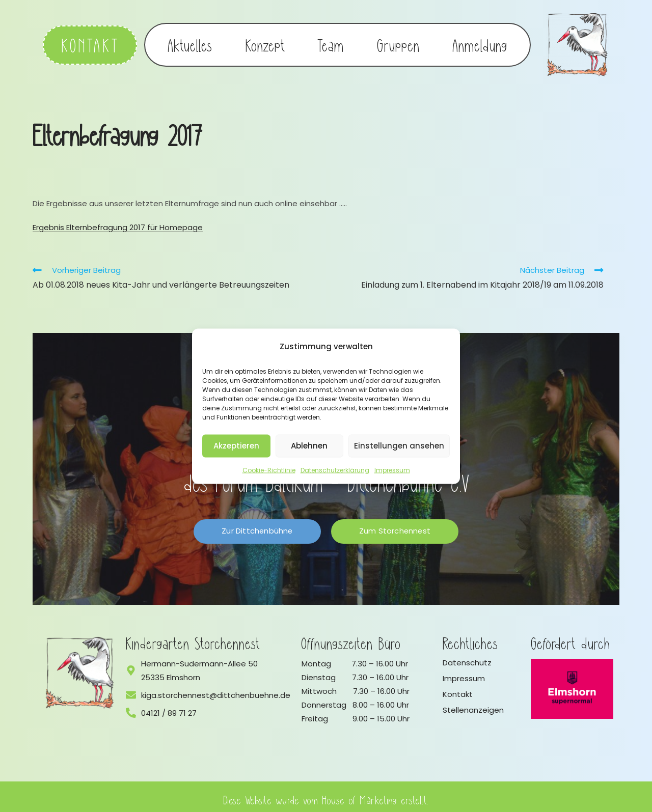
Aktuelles (190, 42)
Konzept (265, 42)
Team (331, 42)
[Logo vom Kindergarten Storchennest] (80, 667)
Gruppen (398, 42)
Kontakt (458, 688)
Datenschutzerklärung (335, 470)
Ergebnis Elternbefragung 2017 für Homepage (118, 221)
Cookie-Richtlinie (269, 470)
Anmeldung (480, 42)
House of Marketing (360, 793)
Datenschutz (467, 656)
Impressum (392, 470)
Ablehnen (309, 446)
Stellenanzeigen (473, 704)
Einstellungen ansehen (399, 446)
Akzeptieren (236, 446)
